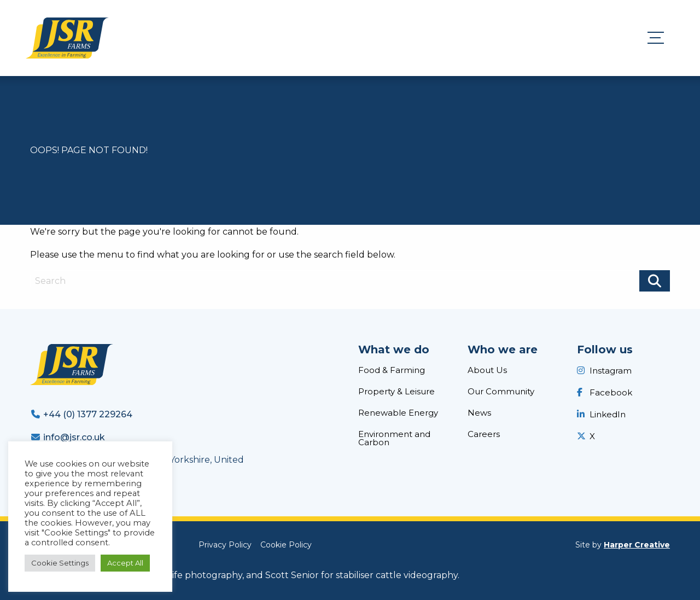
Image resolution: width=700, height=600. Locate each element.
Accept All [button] (125, 563)
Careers (484, 434)
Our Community (501, 391)
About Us (487, 370)
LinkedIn (608, 414)
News (479, 413)
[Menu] (660, 38)
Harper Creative (637, 545)
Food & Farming (392, 370)
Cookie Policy (286, 545)
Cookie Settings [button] (60, 563)
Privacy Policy (225, 545)
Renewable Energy (398, 413)
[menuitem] (405, 372)
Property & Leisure (396, 391)
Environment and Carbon (394, 438)
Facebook (611, 392)
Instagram (611, 370)
